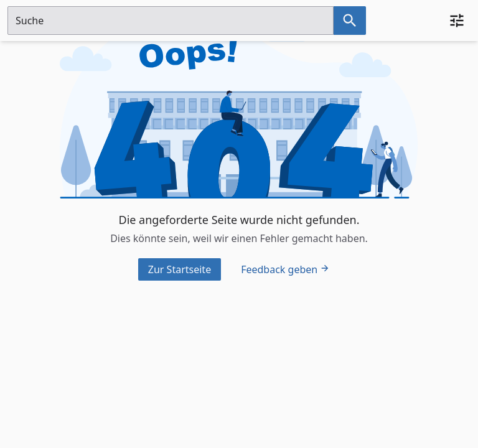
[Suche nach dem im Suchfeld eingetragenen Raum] (350, 21)
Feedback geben (285, 269)
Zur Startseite (180, 269)
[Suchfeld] (171, 21)
